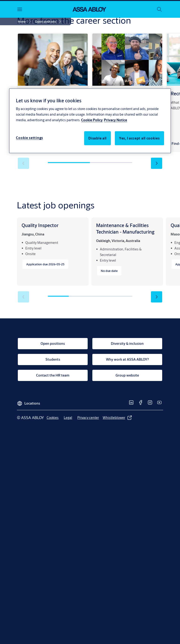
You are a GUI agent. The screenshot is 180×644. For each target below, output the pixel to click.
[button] (157, 163)
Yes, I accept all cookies (139, 138)
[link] (25, 21)
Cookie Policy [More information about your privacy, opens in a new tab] (92, 120)
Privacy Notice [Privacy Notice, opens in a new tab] (115, 120)
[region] (90, 121)
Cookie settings (30, 138)
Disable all (97, 138)
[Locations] (28, 402)
